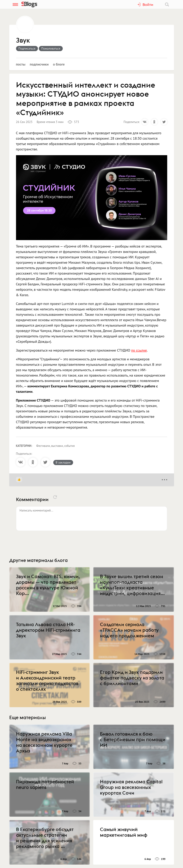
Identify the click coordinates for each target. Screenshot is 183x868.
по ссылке (139, 350)
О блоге (59, 64)
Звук (23, 41)
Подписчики (39, 64)
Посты (21, 64)
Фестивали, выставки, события (56, 446)
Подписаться (27, 48)
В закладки (63, 462)
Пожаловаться (51, 48)
